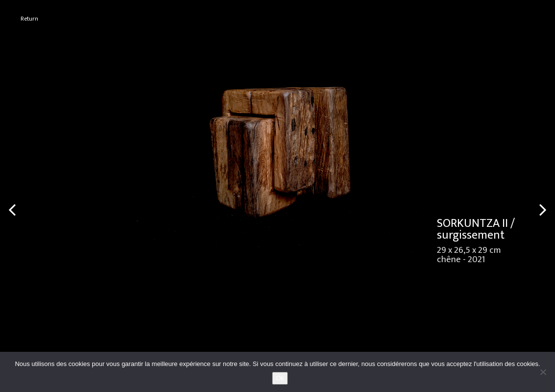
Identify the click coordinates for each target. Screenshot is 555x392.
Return (29, 19)
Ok (280, 378)
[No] (543, 372)
